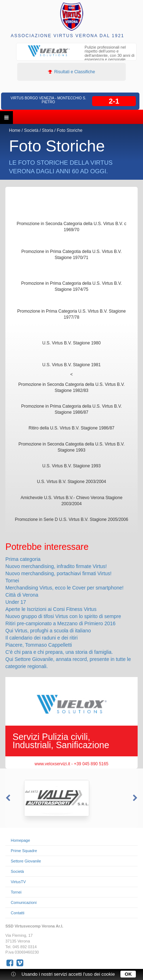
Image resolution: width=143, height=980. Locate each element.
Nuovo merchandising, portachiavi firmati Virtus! (58, 573)
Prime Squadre (24, 851)
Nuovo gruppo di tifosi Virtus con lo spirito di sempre (63, 616)
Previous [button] (7, 798)
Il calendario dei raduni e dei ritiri (42, 638)
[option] (76, 56)
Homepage (20, 840)
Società (31, 130)
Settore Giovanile (26, 861)
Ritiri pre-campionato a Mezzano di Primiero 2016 (60, 623)
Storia (47, 130)
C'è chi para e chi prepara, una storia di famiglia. (59, 652)
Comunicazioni (24, 902)
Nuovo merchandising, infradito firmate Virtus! (56, 566)
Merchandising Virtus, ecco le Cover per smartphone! (65, 588)
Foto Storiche (69, 130)
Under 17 (16, 602)
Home (15, 130)
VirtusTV (18, 882)
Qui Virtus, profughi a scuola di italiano (48, 631)
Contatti (18, 913)
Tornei (12, 581)
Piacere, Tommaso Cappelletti (39, 645)
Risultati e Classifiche (71, 72)
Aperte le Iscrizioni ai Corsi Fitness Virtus (51, 609)
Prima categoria (23, 559)
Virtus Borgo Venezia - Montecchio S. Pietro (48, 100)
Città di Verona (22, 595)
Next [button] (136, 798)
